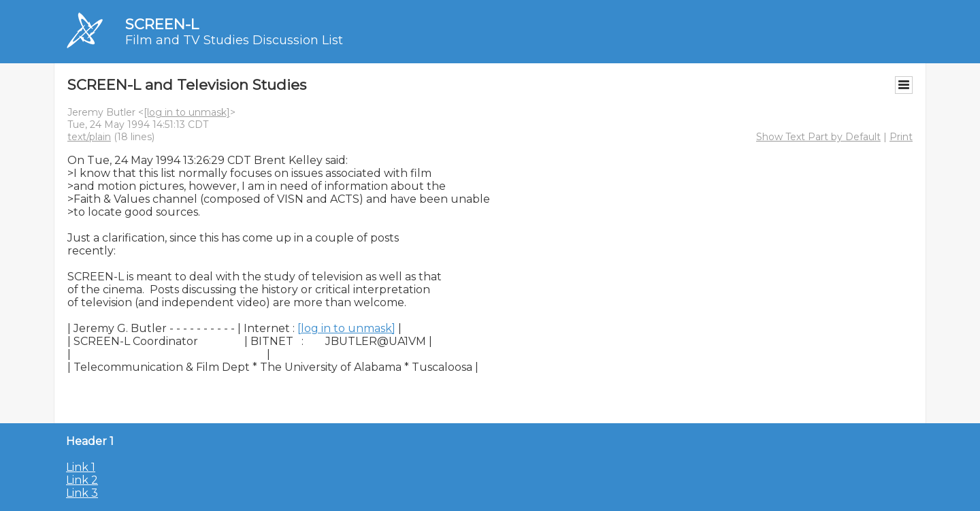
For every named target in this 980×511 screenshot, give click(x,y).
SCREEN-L (162, 24)
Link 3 (82, 493)
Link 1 (81, 467)
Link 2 (82, 480)
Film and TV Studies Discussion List (234, 40)
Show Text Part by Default (818, 137)
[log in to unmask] (187, 112)
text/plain (89, 137)
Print (901, 137)
